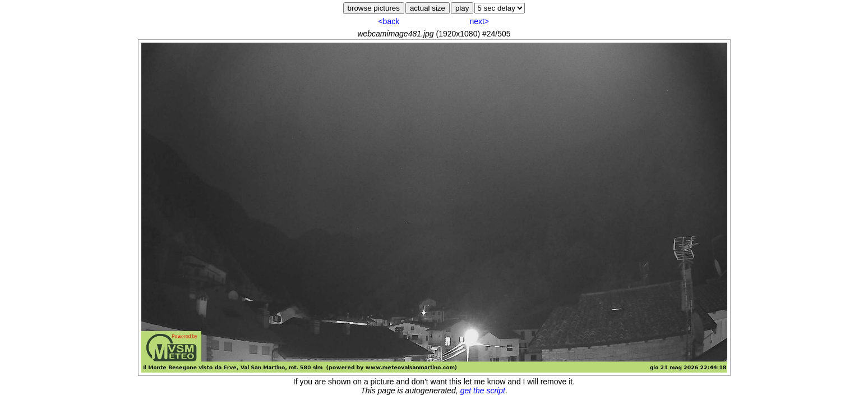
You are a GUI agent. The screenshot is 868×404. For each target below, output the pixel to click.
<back (389, 21)
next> (479, 21)
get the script (483, 391)
